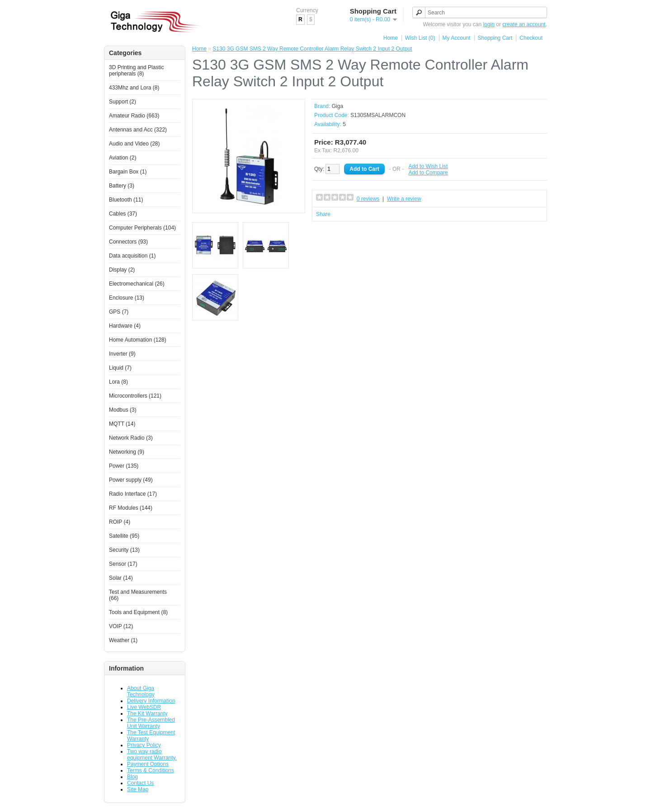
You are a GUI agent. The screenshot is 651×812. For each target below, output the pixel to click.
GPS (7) (119, 312)
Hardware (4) (125, 326)
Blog (132, 777)
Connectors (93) (128, 242)
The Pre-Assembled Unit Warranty (151, 723)
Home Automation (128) (138, 340)
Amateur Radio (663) (134, 116)
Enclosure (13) (127, 298)
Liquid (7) (120, 368)
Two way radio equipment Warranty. (152, 755)
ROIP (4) (120, 522)
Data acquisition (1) (132, 256)
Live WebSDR (144, 707)
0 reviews (368, 199)
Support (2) (123, 102)
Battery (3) (122, 186)
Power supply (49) (131, 480)
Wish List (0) (420, 38)
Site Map (138, 789)
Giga (337, 106)
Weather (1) (123, 640)
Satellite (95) (124, 536)
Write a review (404, 199)
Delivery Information (151, 701)
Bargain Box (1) (128, 172)
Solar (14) (121, 578)
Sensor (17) (123, 564)
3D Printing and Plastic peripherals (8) (136, 70)
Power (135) (124, 466)
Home (391, 38)
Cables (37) (123, 214)
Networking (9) (127, 452)
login (489, 24)
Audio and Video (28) (134, 144)
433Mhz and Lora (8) (134, 88)
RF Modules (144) (131, 508)
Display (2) (122, 270)
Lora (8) (118, 382)
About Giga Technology (141, 691)
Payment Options (148, 764)
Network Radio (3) (131, 438)
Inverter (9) (122, 354)
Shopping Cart (495, 38)
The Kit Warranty (147, 713)
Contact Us (140, 783)
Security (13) (124, 550)
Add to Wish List (428, 166)
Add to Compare (428, 173)
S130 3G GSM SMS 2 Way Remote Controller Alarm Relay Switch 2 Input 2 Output (312, 49)
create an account (524, 24)
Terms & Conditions (151, 770)
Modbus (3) (123, 410)
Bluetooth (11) (126, 200)
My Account (457, 38)
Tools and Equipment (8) (138, 612)
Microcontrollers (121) (135, 396)
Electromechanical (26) (137, 284)
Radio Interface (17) (133, 494)
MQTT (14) (122, 424)
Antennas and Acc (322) (138, 130)
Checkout (531, 38)
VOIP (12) (121, 626)
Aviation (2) (123, 158)
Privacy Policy (144, 745)
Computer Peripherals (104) (142, 228)
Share (323, 214)
